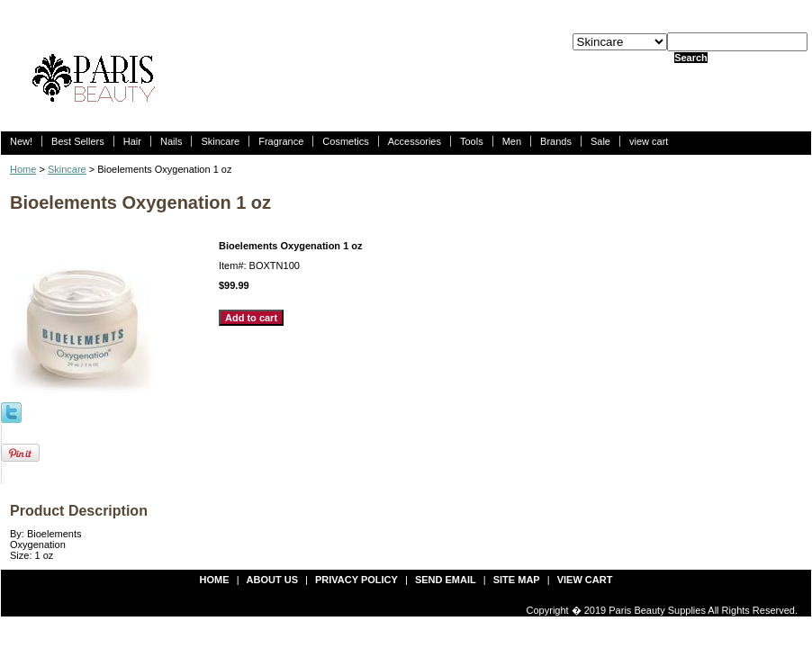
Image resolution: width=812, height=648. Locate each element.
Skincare (220, 141)
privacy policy (356, 580)
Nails (171, 141)
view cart (649, 141)
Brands (556, 141)
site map (517, 580)
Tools (472, 141)
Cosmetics (345, 141)
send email (446, 580)
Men (512, 141)
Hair (132, 141)
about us (272, 580)
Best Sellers (78, 141)
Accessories (415, 141)
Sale (600, 141)
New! (21, 141)
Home (23, 169)
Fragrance (281, 141)
